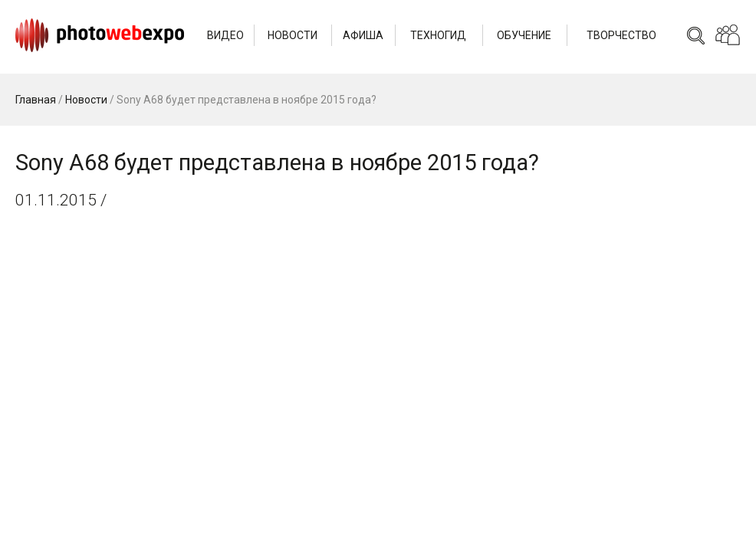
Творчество (621, 35)
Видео (225, 35)
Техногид (438, 35)
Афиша (363, 35)
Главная (36, 100)
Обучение (524, 35)
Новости (293, 35)
